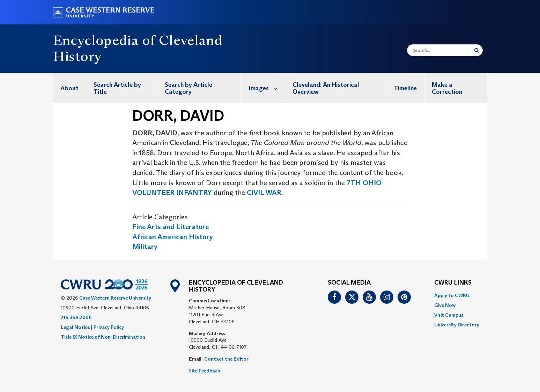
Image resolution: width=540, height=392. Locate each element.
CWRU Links (453, 283)
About (69, 88)
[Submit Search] (477, 50)
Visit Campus (449, 315)
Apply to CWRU (452, 295)
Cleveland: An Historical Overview (326, 88)
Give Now (445, 305)
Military (145, 247)
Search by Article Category (188, 88)
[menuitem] (70, 88)
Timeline (405, 88)
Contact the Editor (226, 359)
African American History (173, 237)
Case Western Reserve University (115, 298)
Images (267, 88)
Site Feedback (205, 371)
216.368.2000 (76, 317)
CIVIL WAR (264, 193)
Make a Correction (447, 88)
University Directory (457, 325)
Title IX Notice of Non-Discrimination (103, 337)
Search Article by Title (117, 88)
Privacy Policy (109, 327)
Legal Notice (75, 327)
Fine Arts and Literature (171, 227)
